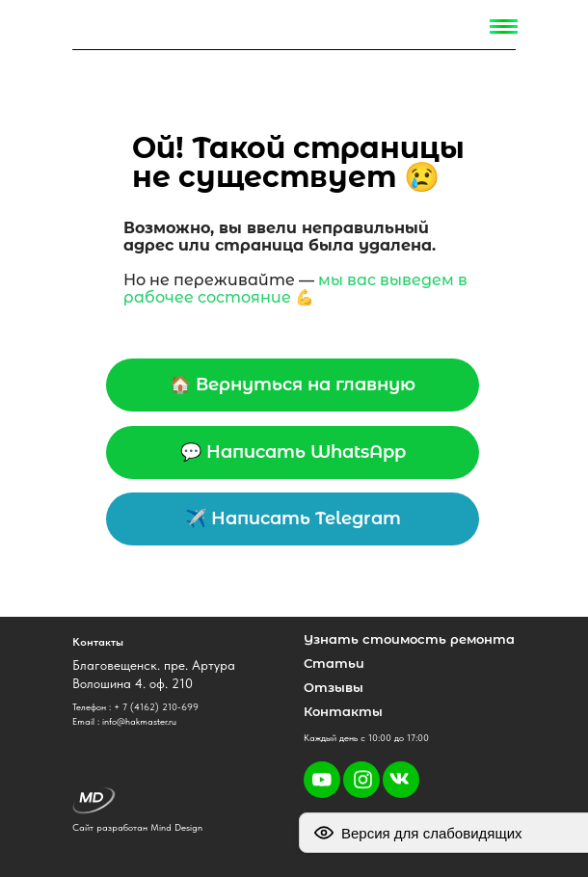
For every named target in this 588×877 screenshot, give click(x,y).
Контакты (343, 711)
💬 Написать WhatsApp (293, 452)
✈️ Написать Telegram (293, 518)
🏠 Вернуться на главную (293, 385)
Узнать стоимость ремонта (409, 639)
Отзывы (334, 687)
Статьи (334, 663)
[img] (89, 27)
